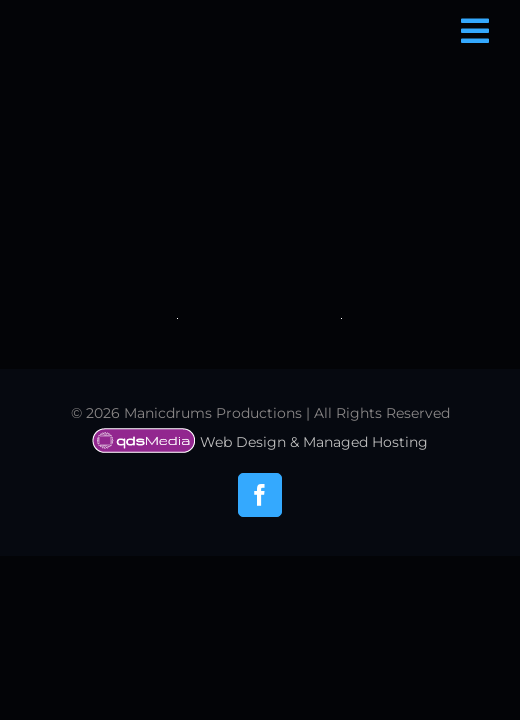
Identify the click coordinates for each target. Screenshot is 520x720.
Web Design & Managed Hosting (260, 594)
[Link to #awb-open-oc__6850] (475, 31)
